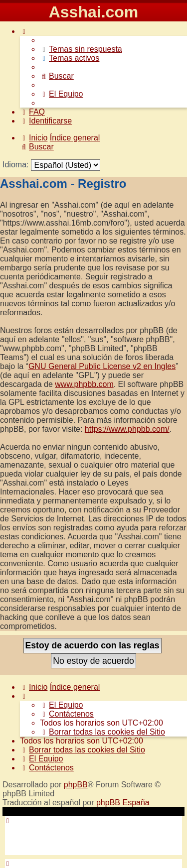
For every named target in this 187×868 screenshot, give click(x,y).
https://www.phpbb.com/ (127, 429)
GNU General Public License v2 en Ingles (102, 366)
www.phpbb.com (84, 384)
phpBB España (123, 803)
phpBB (76, 785)
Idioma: (15, 165)
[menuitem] (81, 49)
